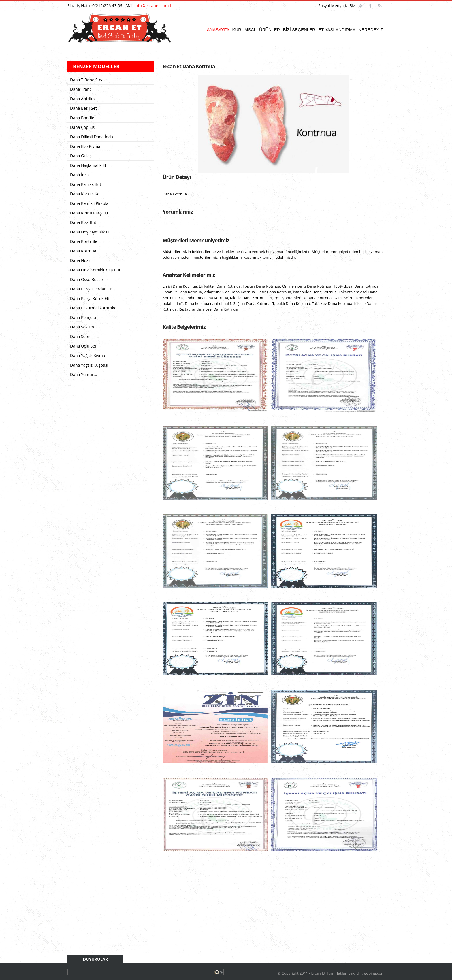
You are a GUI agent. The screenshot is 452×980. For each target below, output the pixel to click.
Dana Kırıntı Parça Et (89, 213)
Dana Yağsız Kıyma (87, 355)
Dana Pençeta (83, 317)
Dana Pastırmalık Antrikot (94, 308)
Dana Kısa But (83, 222)
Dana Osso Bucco (86, 279)
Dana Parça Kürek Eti (90, 298)
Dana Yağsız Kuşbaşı (89, 365)
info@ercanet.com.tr (154, 6)
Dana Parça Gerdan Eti (91, 289)
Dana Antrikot (83, 99)
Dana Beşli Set (83, 108)
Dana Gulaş (81, 156)
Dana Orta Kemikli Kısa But (95, 270)
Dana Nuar (80, 260)
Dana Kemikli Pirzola (89, 203)
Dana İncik (80, 175)
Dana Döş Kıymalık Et (90, 232)
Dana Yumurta (84, 374)
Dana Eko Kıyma (85, 146)
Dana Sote (80, 336)
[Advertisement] (274, 910)
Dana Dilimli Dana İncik (92, 137)
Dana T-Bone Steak (88, 80)
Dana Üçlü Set (83, 346)
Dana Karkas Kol (85, 194)
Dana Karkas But (86, 184)
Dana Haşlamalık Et (88, 165)
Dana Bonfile (82, 118)
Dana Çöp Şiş (82, 127)
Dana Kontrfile (84, 241)
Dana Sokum (82, 327)
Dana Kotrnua (83, 251)
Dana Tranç (81, 89)
